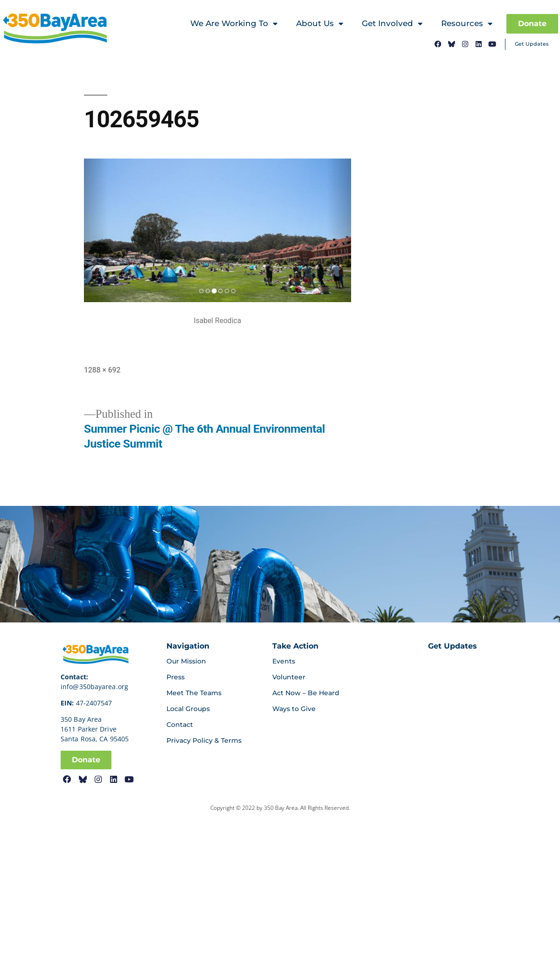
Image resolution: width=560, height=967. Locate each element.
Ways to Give (294, 709)
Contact (180, 725)
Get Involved (392, 24)
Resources (467, 24)
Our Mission (186, 661)
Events (284, 661)
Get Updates (532, 44)
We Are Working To (234, 24)
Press (176, 677)
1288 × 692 (102, 370)
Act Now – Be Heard (306, 693)
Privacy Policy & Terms (204, 740)
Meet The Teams (194, 693)
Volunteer (289, 677)
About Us (320, 24)
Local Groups (188, 709)
